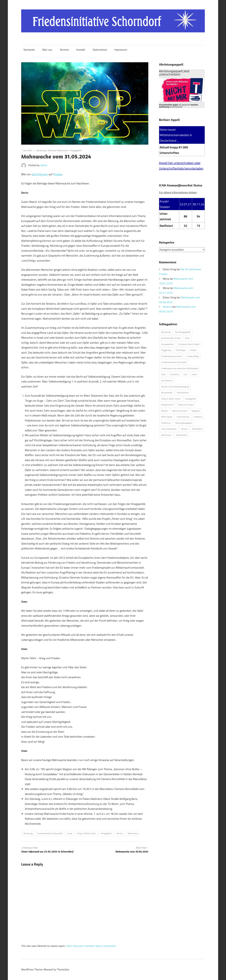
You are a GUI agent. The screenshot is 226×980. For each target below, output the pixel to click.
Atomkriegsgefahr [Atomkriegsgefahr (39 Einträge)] (183, 332)
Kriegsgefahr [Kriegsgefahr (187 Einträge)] (191, 399)
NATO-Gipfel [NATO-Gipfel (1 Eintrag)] (167, 417)
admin (44, 165)
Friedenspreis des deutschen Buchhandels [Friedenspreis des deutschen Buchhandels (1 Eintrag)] (180, 368)
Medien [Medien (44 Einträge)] (164, 411)
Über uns (47, 50)
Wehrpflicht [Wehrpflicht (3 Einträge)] (197, 429)
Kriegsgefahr (76, 150)
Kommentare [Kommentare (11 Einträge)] (183, 393)
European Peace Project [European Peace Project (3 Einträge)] (189, 344)
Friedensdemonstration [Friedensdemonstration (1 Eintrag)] (172, 356)
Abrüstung (41, 150)
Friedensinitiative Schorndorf (50, 833)
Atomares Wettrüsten (58, 150)
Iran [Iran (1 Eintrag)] (185, 374)
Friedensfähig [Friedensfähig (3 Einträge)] (193, 356)
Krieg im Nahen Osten (86, 833)
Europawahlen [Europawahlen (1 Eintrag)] (168, 344)
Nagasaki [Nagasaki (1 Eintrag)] (196, 411)
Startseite (29, 50)
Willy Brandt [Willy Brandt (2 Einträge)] (182, 435)
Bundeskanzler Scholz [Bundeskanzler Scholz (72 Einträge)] (171, 338)
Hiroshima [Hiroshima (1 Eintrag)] (175, 374)
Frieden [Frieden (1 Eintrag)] (193, 350)
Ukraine (120, 833)
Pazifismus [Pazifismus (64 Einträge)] (166, 423)
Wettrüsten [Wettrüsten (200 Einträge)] (166, 435)
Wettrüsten (133, 833)
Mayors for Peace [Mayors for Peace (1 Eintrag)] (186, 405)
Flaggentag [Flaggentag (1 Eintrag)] (166, 350)
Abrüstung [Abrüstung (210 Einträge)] (166, 332)
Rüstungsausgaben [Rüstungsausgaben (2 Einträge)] (184, 423)
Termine (64, 50)
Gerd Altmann (40, 174)
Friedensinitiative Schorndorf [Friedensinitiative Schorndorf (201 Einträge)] (174, 362)
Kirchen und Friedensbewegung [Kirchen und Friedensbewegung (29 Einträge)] (175, 386)
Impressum (121, 50)
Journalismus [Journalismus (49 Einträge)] (167, 380)
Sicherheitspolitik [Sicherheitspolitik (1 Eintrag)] (169, 429)
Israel (70, 833)
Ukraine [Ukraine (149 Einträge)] (184, 429)
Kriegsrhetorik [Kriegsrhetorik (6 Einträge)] (167, 405)
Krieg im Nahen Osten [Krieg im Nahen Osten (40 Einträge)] (171, 399)
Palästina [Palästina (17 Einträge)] (198, 417)
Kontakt (81, 50)
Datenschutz (100, 50)
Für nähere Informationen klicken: (178, 192)
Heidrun (167, 307)
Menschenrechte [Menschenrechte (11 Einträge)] (180, 411)
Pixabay (58, 174)
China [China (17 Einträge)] (187, 338)
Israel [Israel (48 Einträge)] (194, 374)
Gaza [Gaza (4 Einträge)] (163, 374)
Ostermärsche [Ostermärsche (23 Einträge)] (183, 417)
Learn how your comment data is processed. (91, 946)
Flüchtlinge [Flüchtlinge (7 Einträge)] (181, 350)
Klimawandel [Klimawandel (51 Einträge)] (167, 393)
